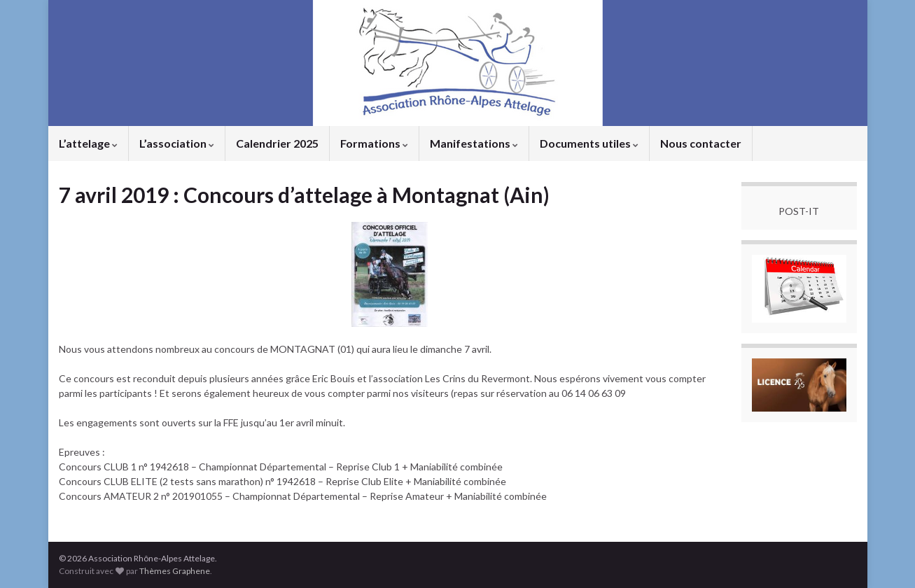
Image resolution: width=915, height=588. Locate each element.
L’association (177, 143)
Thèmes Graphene (175, 571)
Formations (374, 143)
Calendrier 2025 (277, 143)
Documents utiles (589, 143)
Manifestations (474, 143)
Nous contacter (701, 143)
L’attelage (88, 143)
